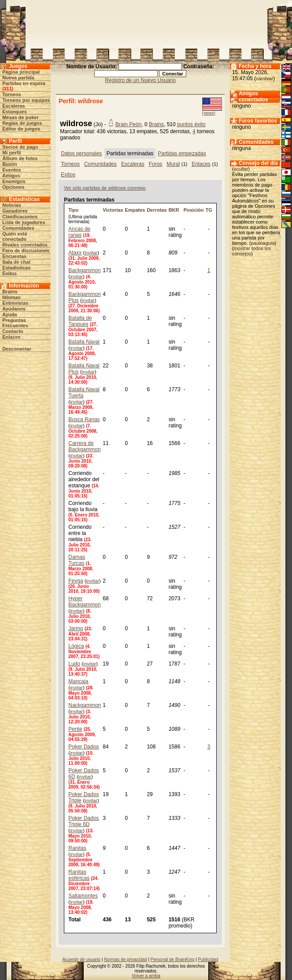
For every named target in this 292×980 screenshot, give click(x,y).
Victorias (113, 210)
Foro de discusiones (26, 251)
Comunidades (18, 228)
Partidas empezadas (182, 153)
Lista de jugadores (24, 222)
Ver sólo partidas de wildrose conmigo (105, 188)
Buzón (10, 164)
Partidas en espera (24, 83)
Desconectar (17, 349)
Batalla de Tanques (80, 321)
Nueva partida (18, 78)
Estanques (15, 112)
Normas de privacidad (125, 959)
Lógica (76, 646)
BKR (174, 210)
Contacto (13, 331)
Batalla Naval (84, 342)
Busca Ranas (84, 419)
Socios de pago (20, 147)
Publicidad (208, 959)
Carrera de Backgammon (84, 446)
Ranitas (77, 848)
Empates (135, 210)
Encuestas (14, 256)
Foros (156, 164)
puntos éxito (191, 124)
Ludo (74, 664)
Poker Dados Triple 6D (83, 821)
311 (8, 89)
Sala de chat (16, 262)
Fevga (76, 581)
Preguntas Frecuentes (15, 323)
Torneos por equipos (26, 100)
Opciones (13, 187)
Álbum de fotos (20, 158)
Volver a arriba (146, 976)
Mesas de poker (20, 117)
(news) (209, 113)
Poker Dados (83, 747)
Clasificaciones (20, 217)
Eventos (12, 170)
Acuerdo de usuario (81, 959)
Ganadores (15, 211)
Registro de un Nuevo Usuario (140, 80)
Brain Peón (128, 124)
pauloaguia (263, 243)
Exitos (68, 175)
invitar (91, 253)
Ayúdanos (14, 309)
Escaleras (13, 106)
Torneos (12, 94)
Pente (75, 729)
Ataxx (75, 253)
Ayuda (9, 314)
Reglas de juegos (22, 123)
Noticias (12, 205)
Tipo (73, 210)
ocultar (241, 169)
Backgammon (84, 270)
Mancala (78, 681)
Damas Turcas (77, 560)
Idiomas (11, 297)
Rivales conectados (25, 245)
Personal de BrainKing (173, 959)
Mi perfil (11, 153)
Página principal (21, 72)
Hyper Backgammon (84, 602)
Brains (10, 292)
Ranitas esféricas (79, 875)
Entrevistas (15, 303)
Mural (173, 164)
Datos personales (81, 153)
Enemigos (14, 181)
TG (209, 210)
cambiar (264, 79)
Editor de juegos (21, 129)
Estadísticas (16, 268)
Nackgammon (85, 705)
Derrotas (157, 210)
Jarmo (76, 628)
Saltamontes (83, 896)
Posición (194, 210)
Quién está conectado (15, 236)
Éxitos (9, 273)
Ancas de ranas (79, 232)
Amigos (11, 176)
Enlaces (11, 337)
